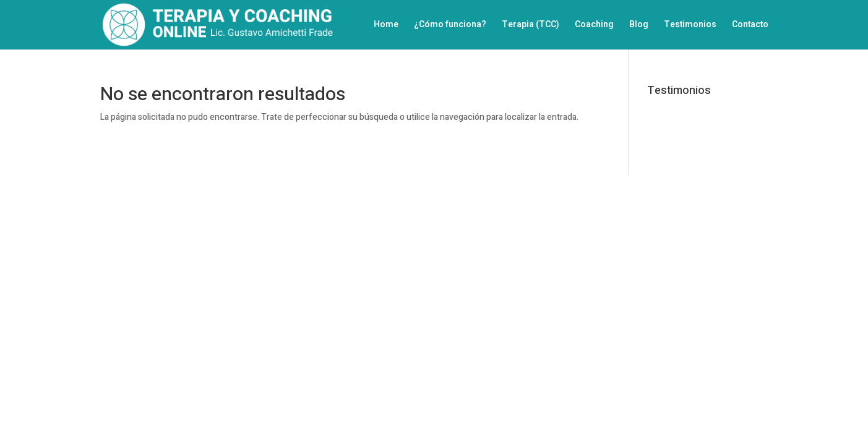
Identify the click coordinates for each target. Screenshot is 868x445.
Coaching (594, 26)
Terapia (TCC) (531, 26)
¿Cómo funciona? (450, 26)
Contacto (750, 26)
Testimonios (690, 26)
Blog (639, 26)
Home (386, 26)
